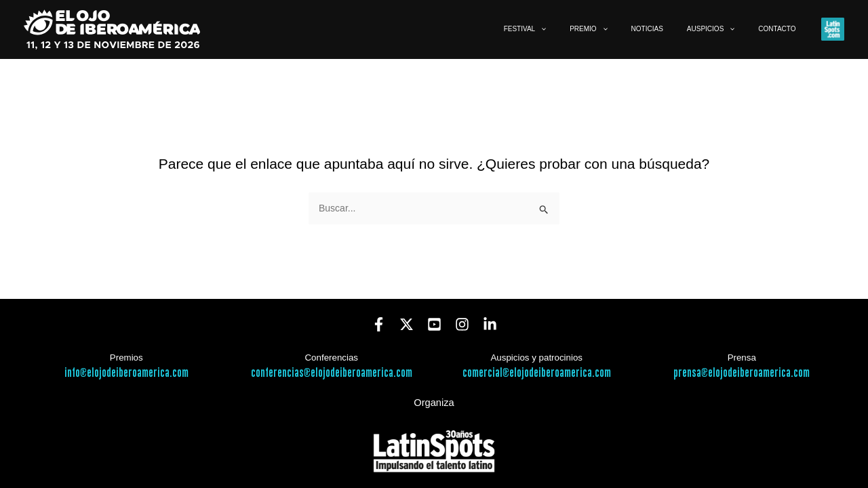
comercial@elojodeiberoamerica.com (537, 373)
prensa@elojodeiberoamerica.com (742, 373)
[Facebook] (379, 324)
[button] (587, 29)
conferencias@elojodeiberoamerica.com (332, 373)
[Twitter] (407, 324)
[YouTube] (434, 324)
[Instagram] (462, 324)
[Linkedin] (490, 324)
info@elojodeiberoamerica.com (126, 373)
